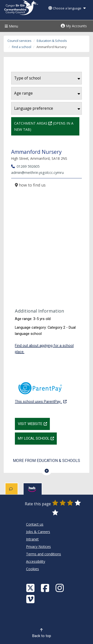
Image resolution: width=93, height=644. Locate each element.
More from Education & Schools (46, 461)
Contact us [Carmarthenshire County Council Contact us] (35, 524)
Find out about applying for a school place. (44, 349)
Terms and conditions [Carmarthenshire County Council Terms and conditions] (44, 554)
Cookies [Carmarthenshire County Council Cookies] (32, 569)
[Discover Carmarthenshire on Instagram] (60, 588)
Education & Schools (52, 41)
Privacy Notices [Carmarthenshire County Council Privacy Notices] (38, 547)
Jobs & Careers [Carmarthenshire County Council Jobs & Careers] (38, 532)
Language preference (47, 108)
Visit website (34, 423)
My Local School (37, 438)
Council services (19, 41)
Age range (47, 93)
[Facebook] (46, 588)
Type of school (47, 78)
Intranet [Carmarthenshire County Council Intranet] (32, 539)
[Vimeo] (31, 599)
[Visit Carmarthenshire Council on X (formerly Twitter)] (31, 588)
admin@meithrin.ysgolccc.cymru (37, 172)
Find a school (22, 47)
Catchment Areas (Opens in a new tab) (47, 126)
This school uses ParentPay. (41, 390)
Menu (11, 26)
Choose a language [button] (67, 8)
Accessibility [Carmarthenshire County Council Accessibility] (36, 561)
